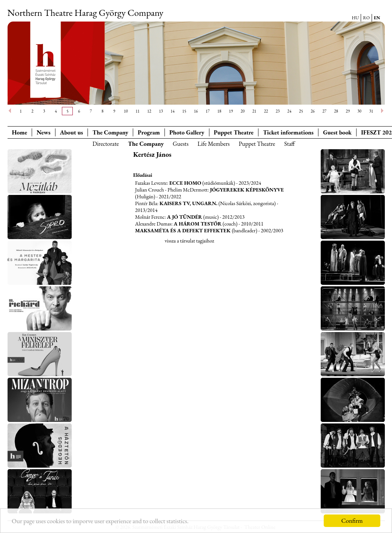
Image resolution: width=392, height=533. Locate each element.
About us (71, 132)
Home (20, 132)
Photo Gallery (187, 132)
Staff (289, 144)
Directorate (106, 144)
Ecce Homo (185, 183)
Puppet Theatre (257, 144)
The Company (110, 132)
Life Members (214, 144)
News (44, 132)
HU (356, 18)
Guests (181, 144)
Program (149, 132)
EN (377, 18)
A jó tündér (185, 217)
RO (366, 18)
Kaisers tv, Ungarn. (188, 203)
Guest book (337, 132)
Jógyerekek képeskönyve (247, 190)
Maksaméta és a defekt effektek (183, 230)
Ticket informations (288, 132)
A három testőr (198, 224)
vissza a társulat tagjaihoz (189, 241)
